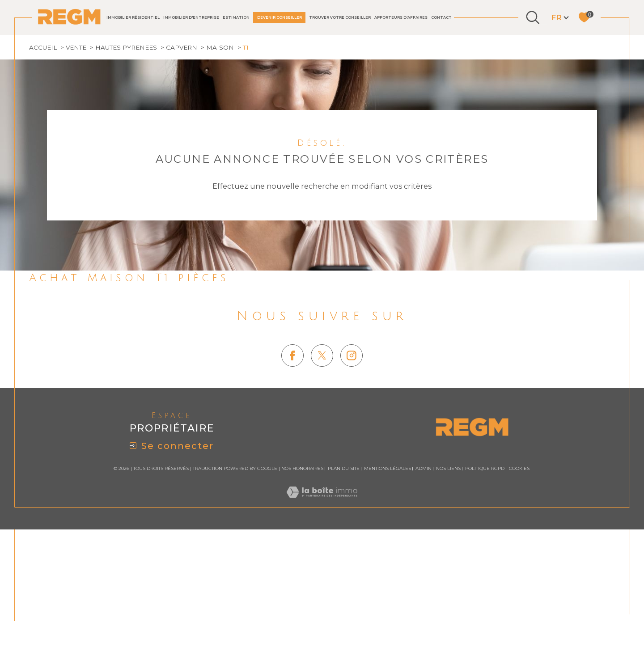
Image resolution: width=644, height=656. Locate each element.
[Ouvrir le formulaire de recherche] (533, 17)
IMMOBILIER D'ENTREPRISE (191, 17)
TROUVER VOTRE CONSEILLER (340, 17)
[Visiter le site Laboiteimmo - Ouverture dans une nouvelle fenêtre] (322, 620)
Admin (424, 586)
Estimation (236, 17)
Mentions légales (388, 586)
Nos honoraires (302, 586)
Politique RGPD (485, 586)
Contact (441, 17)
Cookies (519, 586)
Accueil (43, 165)
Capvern (182, 165)
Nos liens (448, 586)
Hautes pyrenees (126, 165)
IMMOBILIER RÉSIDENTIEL (133, 17)
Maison (220, 165)
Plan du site (344, 586)
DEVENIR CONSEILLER (280, 17)
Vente (76, 165)
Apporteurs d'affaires (401, 17)
